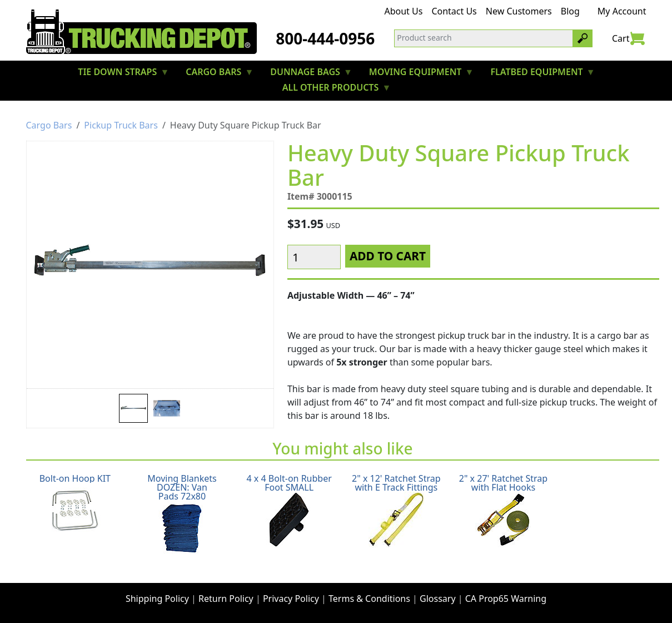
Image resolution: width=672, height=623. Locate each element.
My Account (622, 11)
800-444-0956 (325, 38)
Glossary (438, 599)
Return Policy (226, 599)
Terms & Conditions (369, 599)
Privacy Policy (291, 599)
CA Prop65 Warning (506, 599)
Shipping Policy (157, 599)
